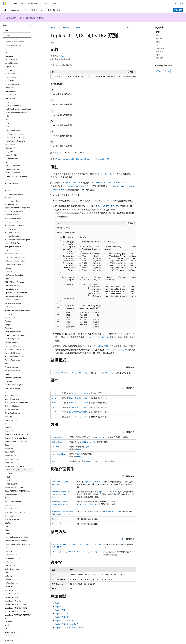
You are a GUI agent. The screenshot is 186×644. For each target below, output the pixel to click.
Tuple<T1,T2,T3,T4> (63, 617)
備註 (158, 35)
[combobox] (17, 31)
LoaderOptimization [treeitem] (12, 166)
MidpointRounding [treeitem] (12, 208)
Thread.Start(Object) (102, 346)
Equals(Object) (57, 437)
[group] (93, 77)
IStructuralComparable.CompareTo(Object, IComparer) (60, 494)
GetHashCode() (57, 442)
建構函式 (160, 38)
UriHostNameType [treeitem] (12, 562)
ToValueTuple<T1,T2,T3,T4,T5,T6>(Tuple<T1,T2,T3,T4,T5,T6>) (74, 552)
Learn (53, 27)
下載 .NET (178, 10)
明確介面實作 (161, 48)
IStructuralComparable (65, 159)
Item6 (63, 190)
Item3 (124, 186)
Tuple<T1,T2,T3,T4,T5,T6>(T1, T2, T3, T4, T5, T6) (69, 373)
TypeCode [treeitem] (9, 498)
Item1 (108, 186)
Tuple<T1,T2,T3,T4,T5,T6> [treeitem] (17, 463)
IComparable (100, 159)
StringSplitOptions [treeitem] (12, 399)
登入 (181, 3)
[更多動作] (133, 27)
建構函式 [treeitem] (10, 466)
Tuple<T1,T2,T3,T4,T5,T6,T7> (67, 624)
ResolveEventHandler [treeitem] (13, 339)
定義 (158, 32)
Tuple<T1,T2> (61, 610)
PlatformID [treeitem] (9, 300)
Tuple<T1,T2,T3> (62, 613)
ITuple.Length (57, 524)
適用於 (159, 55)
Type (87, 447)
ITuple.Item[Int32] (58, 519)
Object (58, 153)
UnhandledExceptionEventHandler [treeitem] (18, 537)
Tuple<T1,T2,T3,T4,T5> (65, 620)
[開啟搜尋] (176, 3)
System (77, 27)
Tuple (57, 603)
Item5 (55, 190)
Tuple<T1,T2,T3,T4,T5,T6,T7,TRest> (70, 627)
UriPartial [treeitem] (8, 573)
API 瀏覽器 (67, 27)
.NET (59, 27)
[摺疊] (30, 25)
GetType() (55, 447)
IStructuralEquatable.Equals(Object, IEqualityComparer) (60, 504)
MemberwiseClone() (59, 454)
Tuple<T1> (60, 606)
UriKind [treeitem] (8, 566)
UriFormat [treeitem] (9, 555)
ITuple (110, 159)
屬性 (158, 42)
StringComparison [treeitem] (12, 392)
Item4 (132, 186)
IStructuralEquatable (85, 159)
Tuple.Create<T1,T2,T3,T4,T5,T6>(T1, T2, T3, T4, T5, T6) (113, 183)
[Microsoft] (5, 3)
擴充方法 (160, 52)
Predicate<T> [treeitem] (10, 307)
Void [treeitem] (7, 622)
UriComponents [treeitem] (11, 548)
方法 (158, 45)
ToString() (55, 461)
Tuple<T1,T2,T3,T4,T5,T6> (105, 174)
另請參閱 (160, 58)
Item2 (116, 186)
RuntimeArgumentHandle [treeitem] (15, 342)
